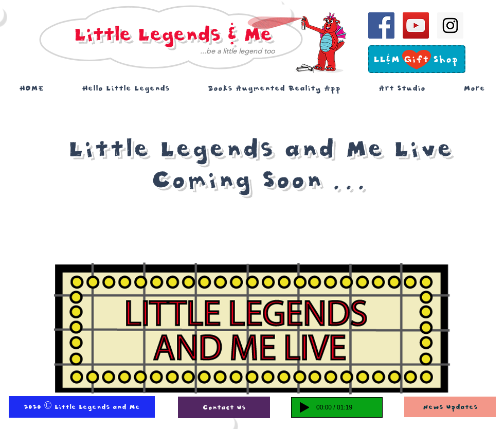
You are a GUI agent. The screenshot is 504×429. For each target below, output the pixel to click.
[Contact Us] (224, 407)
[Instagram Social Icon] (450, 25)
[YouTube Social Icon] (416, 25)
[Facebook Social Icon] (381, 25)
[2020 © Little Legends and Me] (82, 407)
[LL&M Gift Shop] (416, 60)
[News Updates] (450, 407)
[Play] (304, 407)
